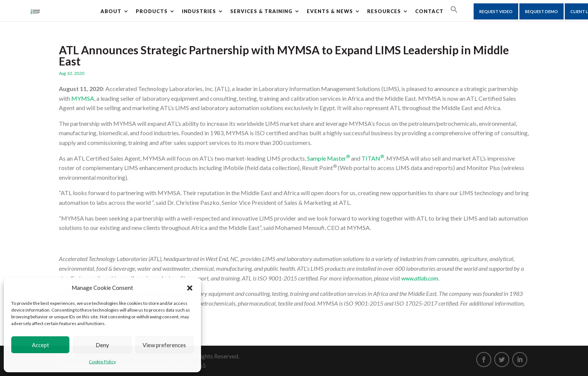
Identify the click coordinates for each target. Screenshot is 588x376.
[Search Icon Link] (454, 10)
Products (152, 11)
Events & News (330, 11)
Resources (384, 11)
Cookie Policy (102, 362)
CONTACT (429, 11)
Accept (40, 345)
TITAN (373, 158)
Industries (199, 11)
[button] (190, 288)
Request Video (496, 11)
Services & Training (261, 11)
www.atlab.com (420, 278)
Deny (102, 345)
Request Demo (541, 11)
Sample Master (328, 158)
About (111, 11)
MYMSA (83, 98)
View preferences (164, 345)
